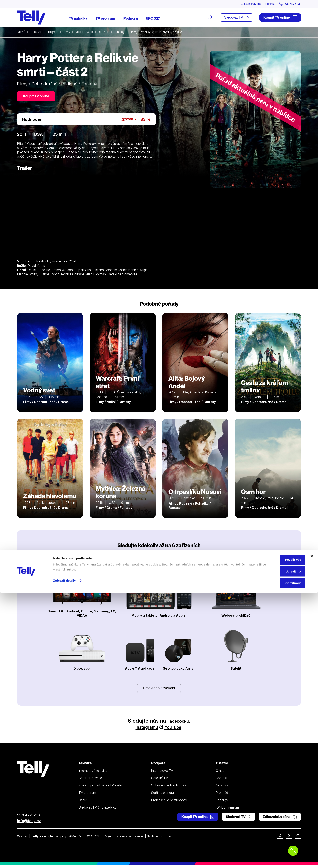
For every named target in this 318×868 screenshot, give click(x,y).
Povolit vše (274, 835)
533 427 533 (28, 818)
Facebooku (178, 724)
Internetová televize (93, 773)
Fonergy (222, 803)
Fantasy (125, 32)
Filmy (69, 32)
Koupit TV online (280, 18)
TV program (105, 19)
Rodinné (108, 32)
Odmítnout (274, 858)
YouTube (176, 730)
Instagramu (144, 730)
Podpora (131, 19)
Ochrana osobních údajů (169, 788)
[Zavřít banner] (312, 831)
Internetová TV (162, 773)
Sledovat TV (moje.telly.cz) (98, 810)
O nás (220, 773)
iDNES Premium (227, 810)
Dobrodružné (87, 32)
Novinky (222, 788)
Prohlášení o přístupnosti (169, 803)
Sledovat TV (237, 18)
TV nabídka (78, 19)
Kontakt (265, 4)
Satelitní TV (160, 781)
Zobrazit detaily (64, 856)
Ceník (83, 803)
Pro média (223, 795)
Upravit (274, 846)
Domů (21, 32)
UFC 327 (153, 19)
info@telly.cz (29, 824)
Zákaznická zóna (242, 4)
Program (54, 32)
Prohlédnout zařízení (159, 690)
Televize (37, 32)
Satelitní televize (90, 781)
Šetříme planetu (162, 795)
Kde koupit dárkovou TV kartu (100, 788)
